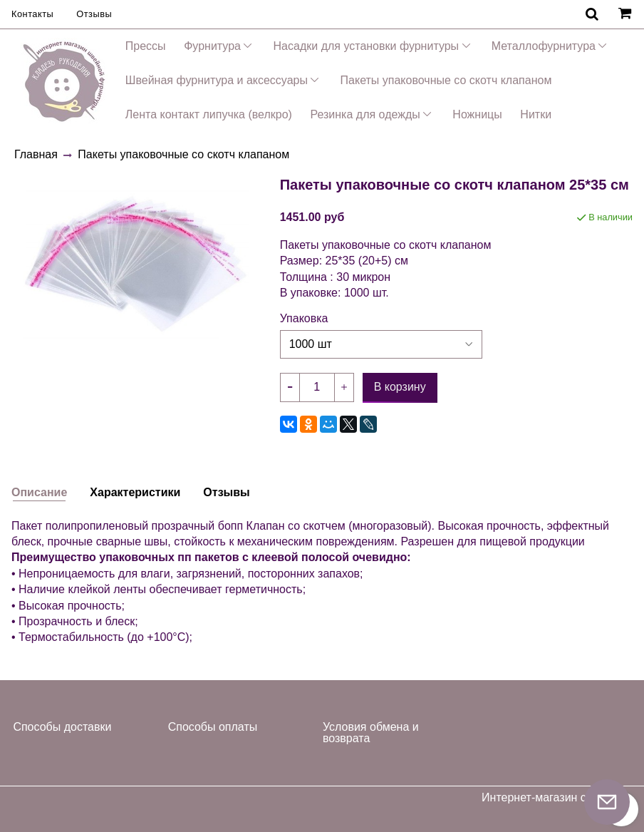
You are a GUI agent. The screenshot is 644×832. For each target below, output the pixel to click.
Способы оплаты (213, 727)
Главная (36, 154)
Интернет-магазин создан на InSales (557, 803)
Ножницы (477, 114)
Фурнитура (212, 46)
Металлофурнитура (544, 46)
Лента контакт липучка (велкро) (209, 114)
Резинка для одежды (365, 114)
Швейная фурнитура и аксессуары (217, 80)
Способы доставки (62, 727)
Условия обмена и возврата (371, 733)
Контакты (32, 14)
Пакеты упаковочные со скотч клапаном (446, 80)
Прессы (146, 46)
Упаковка (304, 319)
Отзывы (94, 14)
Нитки (536, 114)
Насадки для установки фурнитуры (367, 46)
